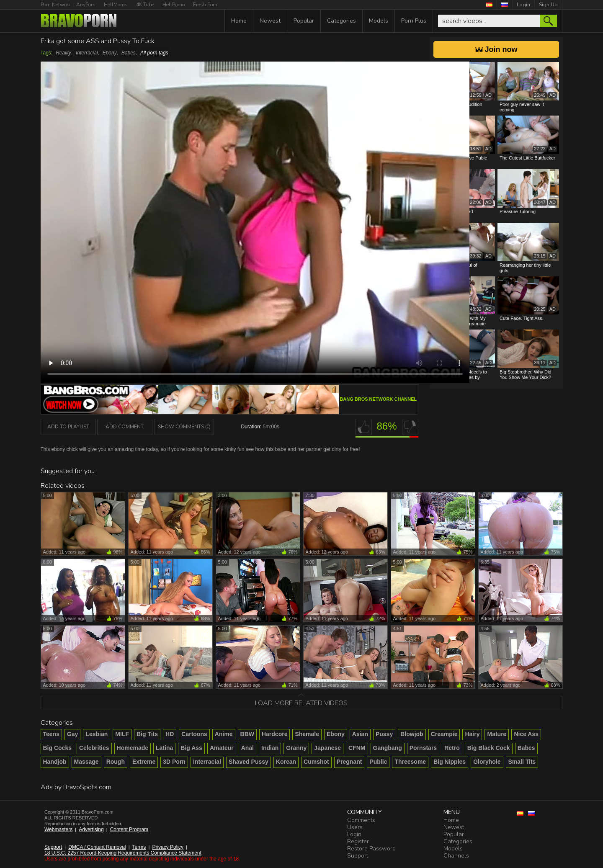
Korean (286, 762)
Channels (456, 856)
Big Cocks (57, 748)
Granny (296, 748)
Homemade (133, 748)
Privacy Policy (168, 847)
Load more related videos (301, 703)
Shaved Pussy (249, 762)
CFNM (357, 748)
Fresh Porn (205, 5)
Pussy (384, 734)
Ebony (110, 53)
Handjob (55, 762)
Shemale (307, 734)
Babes (129, 53)
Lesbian (97, 734)
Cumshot (316, 762)
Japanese (327, 748)
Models (379, 21)
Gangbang (388, 748)
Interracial (87, 53)
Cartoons (194, 734)
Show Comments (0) (184, 427)
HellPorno (174, 5)
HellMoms (116, 5)
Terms (139, 847)
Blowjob (412, 734)
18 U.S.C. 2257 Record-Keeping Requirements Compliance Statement (123, 853)
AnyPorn (86, 5)
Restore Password (371, 849)
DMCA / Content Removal (97, 847)
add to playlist (68, 427)
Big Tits (147, 734)
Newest (270, 21)
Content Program (129, 829)
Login (523, 5)
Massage (86, 762)
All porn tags (154, 53)
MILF (122, 734)
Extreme (144, 762)
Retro (452, 748)
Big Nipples (450, 762)
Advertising (91, 829)
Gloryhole (487, 762)
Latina (164, 748)
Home (239, 21)
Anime (224, 734)
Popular (304, 21)
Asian (360, 734)
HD (170, 734)
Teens (51, 734)
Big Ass (191, 748)
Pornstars (423, 748)
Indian (270, 748)
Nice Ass (526, 734)
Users (355, 827)
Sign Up (548, 5)
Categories (341, 21)
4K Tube (145, 5)
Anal (247, 748)
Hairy (472, 734)
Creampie (444, 734)
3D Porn (174, 762)
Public (378, 762)
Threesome (410, 762)
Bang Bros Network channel (378, 399)
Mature (497, 734)
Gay (72, 734)
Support (53, 847)
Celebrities (94, 748)
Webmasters (58, 829)
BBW (247, 734)
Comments (361, 820)
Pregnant (349, 762)
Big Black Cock (489, 748)
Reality (63, 53)
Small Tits (522, 762)
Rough (116, 762)
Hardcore (274, 734)
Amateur (222, 748)
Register (358, 841)
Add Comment (125, 427)
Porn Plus (414, 21)
